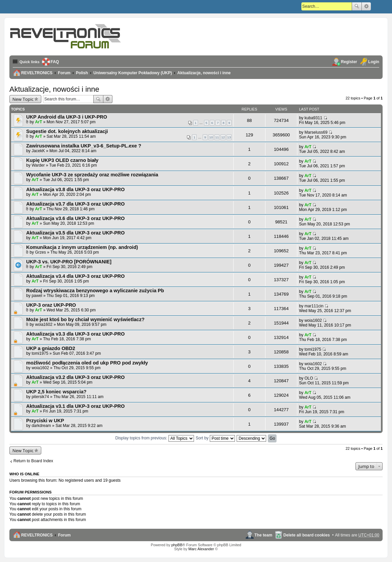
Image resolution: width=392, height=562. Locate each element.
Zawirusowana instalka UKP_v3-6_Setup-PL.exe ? (84, 146)
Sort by (215, 438)
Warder (38, 165)
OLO (309, 378)
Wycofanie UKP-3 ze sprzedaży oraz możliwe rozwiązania (92, 175)
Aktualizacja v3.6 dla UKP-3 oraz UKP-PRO (76, 218)
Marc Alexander (201, 549)
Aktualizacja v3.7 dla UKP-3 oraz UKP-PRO (76, 204)
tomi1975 (40, 353)
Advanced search (366, 6)
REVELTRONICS (37, 535)
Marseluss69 (316, 132)
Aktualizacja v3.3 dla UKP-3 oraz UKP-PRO (76, 334)
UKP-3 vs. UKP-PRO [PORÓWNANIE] (69, 262)
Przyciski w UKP (45, 421)
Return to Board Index (33, 461)
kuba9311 (313, 118)
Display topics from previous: (155, 438)
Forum (64, 535)
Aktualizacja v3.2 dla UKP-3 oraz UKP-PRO (76, 377)
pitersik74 (40, 397)
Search (357, 6)
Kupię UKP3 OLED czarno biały (62, 160)
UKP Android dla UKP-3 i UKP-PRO (67, 117)
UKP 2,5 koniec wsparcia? (56, 392)
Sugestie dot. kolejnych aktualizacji (67, 131)
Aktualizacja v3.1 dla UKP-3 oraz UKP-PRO (76, 406)
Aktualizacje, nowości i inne (54, 89)
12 (223, 137)
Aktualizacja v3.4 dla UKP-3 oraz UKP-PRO (76, 276)
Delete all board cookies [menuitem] (306, 535)
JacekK (38, 151)
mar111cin (314, 306)
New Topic (23, 99)
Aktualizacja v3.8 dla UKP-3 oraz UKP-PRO (76, 189)
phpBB (177, 545)
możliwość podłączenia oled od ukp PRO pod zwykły (87, 363)
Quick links (30, 62)
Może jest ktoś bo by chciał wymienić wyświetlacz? (85, 319)
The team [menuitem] (263, 535)
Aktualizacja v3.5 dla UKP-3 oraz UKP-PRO (76, 233)
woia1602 (44, 325)
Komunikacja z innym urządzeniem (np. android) (82, 247)
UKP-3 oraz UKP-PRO (51, 305)
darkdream (41, 426)
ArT (39, 122)
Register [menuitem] (349, 62)
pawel (37, 296)
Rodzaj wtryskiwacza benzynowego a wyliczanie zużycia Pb (95, 291)
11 (217, 137)
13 (229, 137)
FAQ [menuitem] (57, 62)
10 (211, 137)
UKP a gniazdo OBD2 (51, 348)
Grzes (41, 252)
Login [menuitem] (374, 62)
